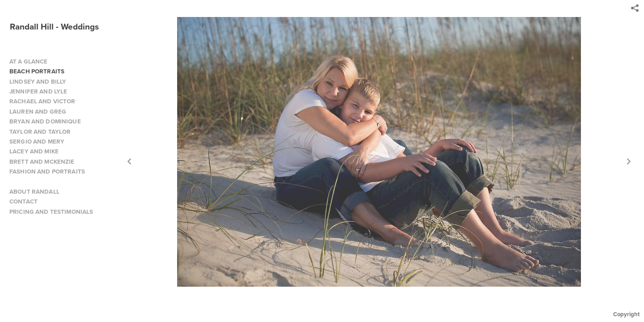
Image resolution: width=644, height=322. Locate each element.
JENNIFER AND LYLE (38, 91)
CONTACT (23, 201)
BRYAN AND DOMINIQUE (45, 121)
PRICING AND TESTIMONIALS (51, 212)
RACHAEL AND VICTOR (42, 101)
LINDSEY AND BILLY (38, 82)
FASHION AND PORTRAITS (47, 172)
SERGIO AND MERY (37, 142)
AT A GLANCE (29, 61)
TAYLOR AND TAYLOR (40, 132)
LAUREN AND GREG (38, 112)
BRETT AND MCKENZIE (42, 162)
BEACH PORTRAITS (37, 71)
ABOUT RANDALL (34, 192)
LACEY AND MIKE (34, 151)
